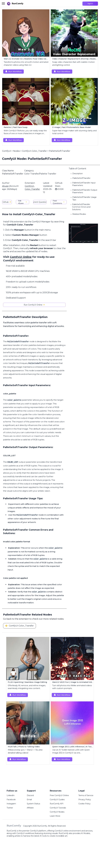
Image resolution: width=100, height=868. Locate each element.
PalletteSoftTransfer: (82, 178)
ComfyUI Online (21, 257)
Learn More (55, 816)
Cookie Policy (84, 804)
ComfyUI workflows (25, 833)
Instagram (11, 804)
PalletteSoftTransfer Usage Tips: (84, 198)
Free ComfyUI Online (59, 795)
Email (29, 800)
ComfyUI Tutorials (58, 808)
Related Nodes (79, 214)
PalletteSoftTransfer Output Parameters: (85, 191)
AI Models (85, 833)
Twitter (10, 808)
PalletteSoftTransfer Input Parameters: (84, 184)
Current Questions (40, 202)
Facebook (11, 800)
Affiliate (30, 808)
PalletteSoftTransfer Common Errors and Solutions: (81, 207)
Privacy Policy (85, 800)
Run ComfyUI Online (34, 305)
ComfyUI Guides (57, 800)
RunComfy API (57, 804)
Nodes (16, 151)
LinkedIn (11, 795)
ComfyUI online (62, 831)
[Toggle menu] (3, 3)
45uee (5, 186)
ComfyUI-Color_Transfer (34, 151)
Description (78, 174)
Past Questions (59, 202)
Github (7, 202)
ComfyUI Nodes (57, 812)
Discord (30, 795)
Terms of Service (86, 795)
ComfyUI (7, 151)
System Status (33, 804)
